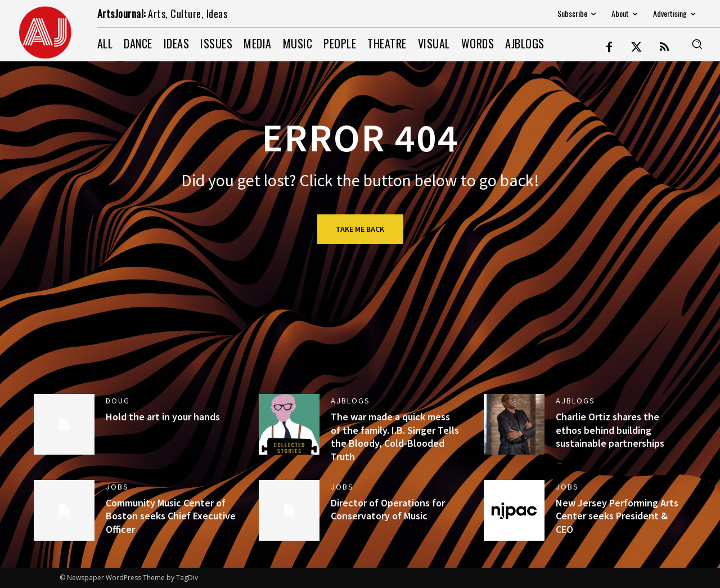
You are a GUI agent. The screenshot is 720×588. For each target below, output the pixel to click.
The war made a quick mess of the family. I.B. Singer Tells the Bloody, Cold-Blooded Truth (395, 436)
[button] (697, 44)
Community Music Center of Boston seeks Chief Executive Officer (171, 516)
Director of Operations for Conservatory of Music (388, 509)
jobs (117, 487)
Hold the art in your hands (163, 417)
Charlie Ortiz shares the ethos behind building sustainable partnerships (610, 430)
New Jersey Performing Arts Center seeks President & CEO (617, 516)
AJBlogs (350, 401)
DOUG (118, 401)
